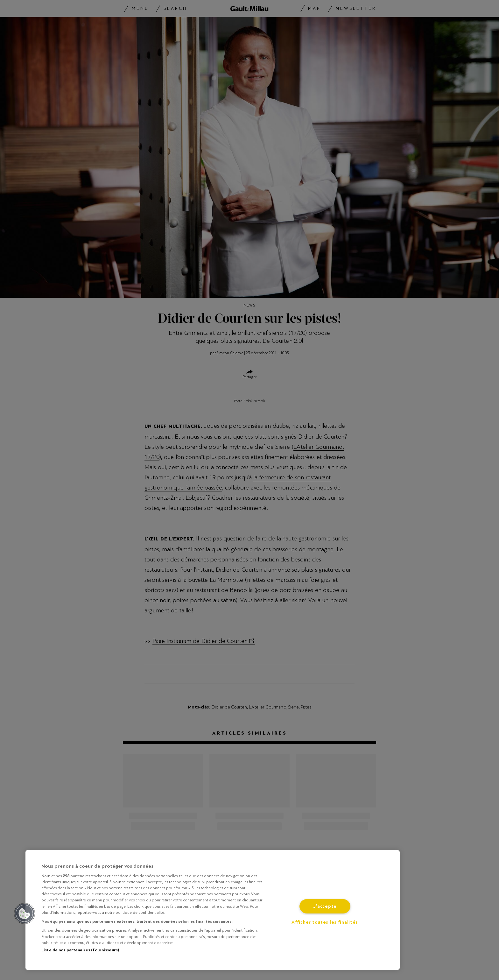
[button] (25, 913)
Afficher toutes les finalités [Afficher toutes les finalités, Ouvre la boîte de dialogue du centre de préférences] (325, 922)
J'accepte (325, 906)
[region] (213, 910)
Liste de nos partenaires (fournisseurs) (80, 950)
